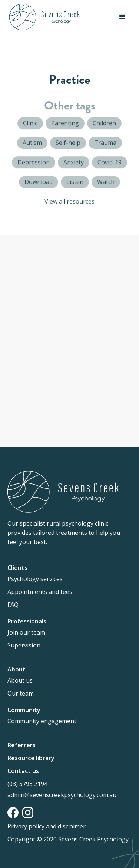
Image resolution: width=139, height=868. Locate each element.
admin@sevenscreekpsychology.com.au (62, 795)
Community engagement (42, 721)
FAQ (13, 605)
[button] (122, 17)
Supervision (24, 645)
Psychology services (35, 579)
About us (20, 680)
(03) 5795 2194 (27, 784)
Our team (21, 693)
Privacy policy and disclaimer (47, 826)
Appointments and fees (40, 592)
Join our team (26, 632)
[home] (43, 17)
